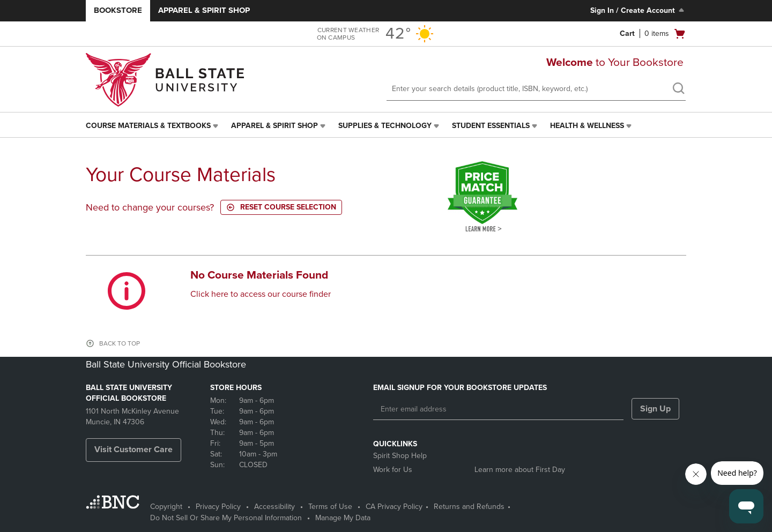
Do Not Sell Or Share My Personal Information (226, 518)
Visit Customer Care (133, 449)
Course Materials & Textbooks (148, 126)
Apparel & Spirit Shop (204, 10)
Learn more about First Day (520, 470)
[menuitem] (153, 126)
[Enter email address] (498, 409)
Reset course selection (281, 207)
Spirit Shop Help (400, 456)
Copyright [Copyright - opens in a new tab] (166, 507)
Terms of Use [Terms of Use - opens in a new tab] (330, 507)
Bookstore (118, 10)
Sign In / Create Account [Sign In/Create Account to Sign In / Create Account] (638, 10)
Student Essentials (491, 126)
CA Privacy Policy (394, 507)
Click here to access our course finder (261, 294)
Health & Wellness (587, 126)
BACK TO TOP (120, 343)
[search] (678, 89)
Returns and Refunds (469, 507)
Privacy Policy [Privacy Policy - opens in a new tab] (218, 507)
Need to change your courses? (150, 207)
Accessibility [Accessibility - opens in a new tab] (274, 507)
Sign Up (655, 409)
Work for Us (393, 470)
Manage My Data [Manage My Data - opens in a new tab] (343, 518)
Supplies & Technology (385, 126)
